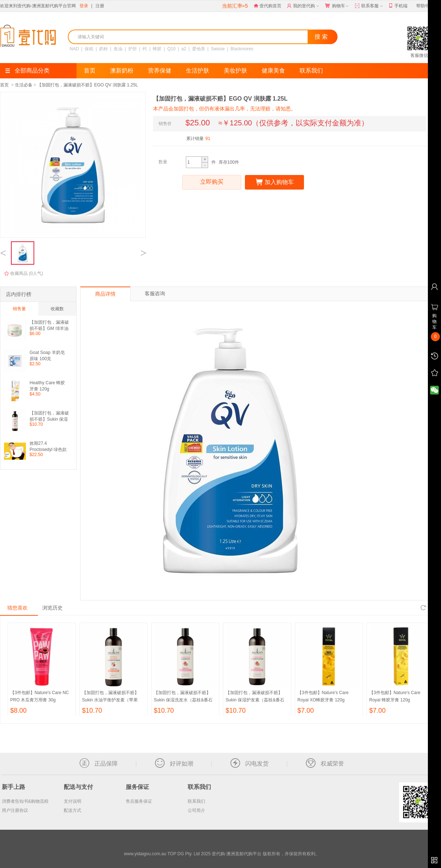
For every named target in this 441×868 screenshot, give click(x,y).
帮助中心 (425, 6)
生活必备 (24, 85)
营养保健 (160, 71)
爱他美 (199, 49)
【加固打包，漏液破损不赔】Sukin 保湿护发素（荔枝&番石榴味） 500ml (49, 416)
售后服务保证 (139, 801)
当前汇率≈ (235, 6)
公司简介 (196, 810)
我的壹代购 (304, 6)
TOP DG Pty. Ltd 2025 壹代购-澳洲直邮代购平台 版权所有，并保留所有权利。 (243, 854)
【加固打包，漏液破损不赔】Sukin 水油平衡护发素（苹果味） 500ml (110, 700)
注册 (100, 6)
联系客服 (369, 6)
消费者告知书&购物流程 (25, 801)
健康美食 (273, 71)
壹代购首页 (268, 6)
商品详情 (105, 294)
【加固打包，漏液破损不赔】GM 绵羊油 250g (49, 325)
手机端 (398, 6)
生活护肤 (198, 71)
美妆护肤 (235, 71)
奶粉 (104, 49)
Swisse (218, 49)
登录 (84, 6)
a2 (184, 49)
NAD (74, 49)
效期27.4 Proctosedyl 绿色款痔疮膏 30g (48, 446)
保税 (89, 49)
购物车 (337, 6)
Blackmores (242, 49)
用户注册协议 (15, 810)
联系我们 (311, 71)
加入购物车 (275, 182)
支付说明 (73, 801)
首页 (90, 71)
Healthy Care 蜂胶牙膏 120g (47, 386)
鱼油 (118, 49)
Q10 (171, 49)
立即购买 (212, 182)
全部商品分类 (28, 71)
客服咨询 (155, 293)
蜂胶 (157, 49)
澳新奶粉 (122, 71)
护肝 (133, 49)
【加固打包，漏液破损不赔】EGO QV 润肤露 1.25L (87, 85)
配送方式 (73, 810)
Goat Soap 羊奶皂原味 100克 (47, 356)
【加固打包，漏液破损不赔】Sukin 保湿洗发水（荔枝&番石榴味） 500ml (183, 700)
